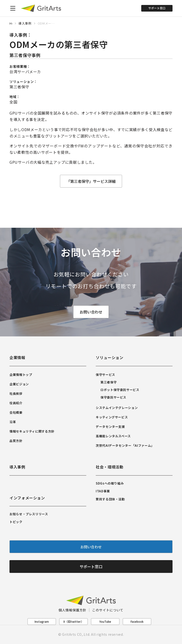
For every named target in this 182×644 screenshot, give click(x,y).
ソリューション (109, 357)
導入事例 (17, 467)
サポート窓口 (157, 8)
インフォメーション (27, 498)
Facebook (137, 621)
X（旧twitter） (73, 621)
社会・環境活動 (109, 467)
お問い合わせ (91, 312)
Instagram (42, 621)
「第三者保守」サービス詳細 (91, 181)
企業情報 (17, 357)
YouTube (105, 621)
